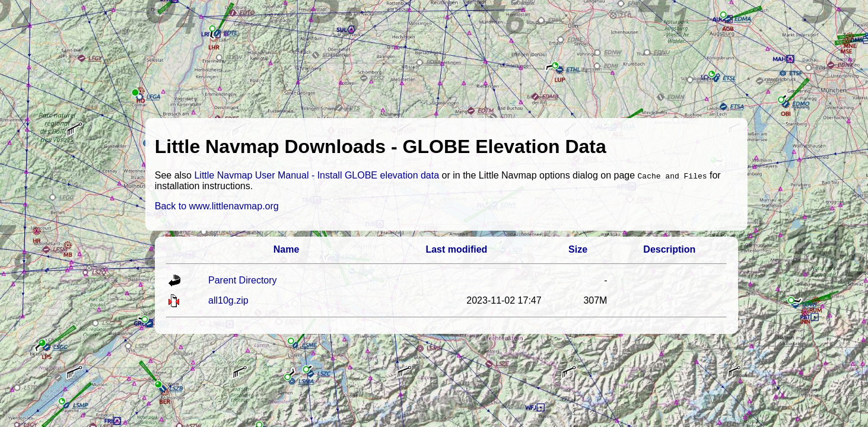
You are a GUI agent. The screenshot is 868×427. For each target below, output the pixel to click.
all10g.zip (228, 300)
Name (287, 249)
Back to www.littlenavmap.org (217, 206)
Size (578, 249)
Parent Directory (243, 280)
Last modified (456, 249)
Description (669, 249)
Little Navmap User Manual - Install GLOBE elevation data (317, 175)
